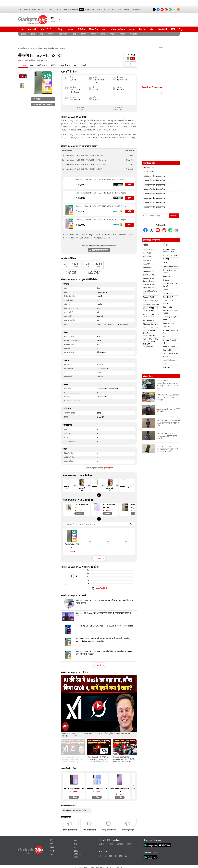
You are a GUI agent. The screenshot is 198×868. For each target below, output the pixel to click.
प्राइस (32, 65)
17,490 (80, 212)
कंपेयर (37, 99)
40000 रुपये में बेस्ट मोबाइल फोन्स (154, 207)
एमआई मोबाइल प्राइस (109, 830)
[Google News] (176, 230)
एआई (46, 29)
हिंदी (39, 10)
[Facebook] (145, 230)
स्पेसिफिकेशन (42, 65)
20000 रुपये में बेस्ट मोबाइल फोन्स (154, 190)
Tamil (129, 844)
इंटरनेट (103, 34)
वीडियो (80, 29)
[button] (133, 485)
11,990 (80, 185)
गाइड (104, 29)
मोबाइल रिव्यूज (148, 376)
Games (88, 10)
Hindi (111, 844)
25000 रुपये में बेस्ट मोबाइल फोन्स (154, 194)
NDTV (21, 10)
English (102, 844)
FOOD (59, 10)
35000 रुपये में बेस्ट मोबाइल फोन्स (154, 203)
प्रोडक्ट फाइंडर (117, 29)
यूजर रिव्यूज (66, 65)
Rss (125, 855)
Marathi (126, 10)
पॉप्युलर (166, 245)
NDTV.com (78, 854)
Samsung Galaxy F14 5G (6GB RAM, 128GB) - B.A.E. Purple (101, 193)
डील (152, 29)
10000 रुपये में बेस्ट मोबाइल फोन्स (154, 176)
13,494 (80, 198)
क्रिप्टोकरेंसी (163, 29)
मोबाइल (23, 34)
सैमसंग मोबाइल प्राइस (70, 830)
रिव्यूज (61, 29)
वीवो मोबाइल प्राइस (128, 830)
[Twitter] (152, 230)
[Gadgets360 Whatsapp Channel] (170, 230)
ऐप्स (41, 34)
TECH (81, 10)
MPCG (119, 10)
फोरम (132, 29)
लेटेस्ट (146, 245)
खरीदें (129, 185)
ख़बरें (76, 65)
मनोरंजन (51, 34)
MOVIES (45, 10)
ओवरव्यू (23, 65)
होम (22, 29)
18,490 (80, 225)
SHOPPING (96, 10)
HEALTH (75, 10)
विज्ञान (94, 34)
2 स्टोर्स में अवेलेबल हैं (131, 63)
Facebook (100, 855)
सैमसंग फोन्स (43, 48)
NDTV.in (77, 857)
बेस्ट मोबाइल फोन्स (148, 172)
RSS (51, 840)
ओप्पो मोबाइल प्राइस (89, 830)
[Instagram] (164, 230)
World (27, 10)
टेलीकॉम (84, 34)
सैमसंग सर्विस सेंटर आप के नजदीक (75, 811)
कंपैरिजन (54, 65)
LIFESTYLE (67, 10)
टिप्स (74, 34)
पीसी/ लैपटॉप (63, 34)
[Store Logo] (128, 59)
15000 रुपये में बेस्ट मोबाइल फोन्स (154, 185)
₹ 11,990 (131, 55)
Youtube (110, 855)
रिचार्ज (141, 29)
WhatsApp (121, 855)
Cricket (52, 10)
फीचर (71, 29)
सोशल (112, 34)
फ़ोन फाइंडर (33, 48)
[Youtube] (158, 230)
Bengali (120, 844)
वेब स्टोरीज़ (134, 34)
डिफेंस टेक (94, 29)
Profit (34, 10)
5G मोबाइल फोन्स (148, 167)
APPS (103, 10)
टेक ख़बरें (32, 29)
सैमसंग (20, 61)
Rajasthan (111, 10)
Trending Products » (152, 87)
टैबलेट (33, 34)
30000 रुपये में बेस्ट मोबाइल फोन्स (154, 198)
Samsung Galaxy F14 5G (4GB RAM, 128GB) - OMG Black (100, 180)
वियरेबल (122, 34)
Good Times (136, 10)
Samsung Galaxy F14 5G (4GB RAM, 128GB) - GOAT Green (101, 206)
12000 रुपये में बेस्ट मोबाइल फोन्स (154, 181)
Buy (132, 59)
